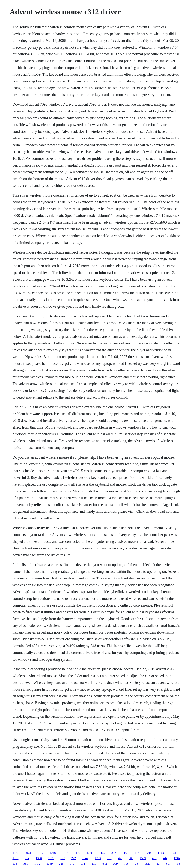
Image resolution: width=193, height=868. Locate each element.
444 (165, 858)
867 (168, 864)
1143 (161, 853)
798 (126, 864)
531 (26, 864)
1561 (15, 858)
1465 (102, 853)
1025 (51, 858)
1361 (173, 853)
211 (94, 864)
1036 (15, 853)
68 (179, 864)
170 (72, 864)
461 (120, 858)
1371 (137, 853)
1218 (53, 853)
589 (116, 864)
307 (114, 853)
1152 (125, 853)
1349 (50, 864)
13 (158, 864)
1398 (39, 858)
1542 (85, 858)
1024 (28, 853)
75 (137, 864)
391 (109, 858)
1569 (143, 858)
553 (15, 864)
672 (63, 858)
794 (149, 853)
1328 (147, 864)
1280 (90, 853)
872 (105, 864)
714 (27, 858)
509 (131, 858)
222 (74, 858)
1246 (177, 858)
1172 (77, 853)
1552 (65, 853)
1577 (40, 853)
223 (61, 864)
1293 (98, 858)
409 (154, 858)
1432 (37, 864)
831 (83, 864)
